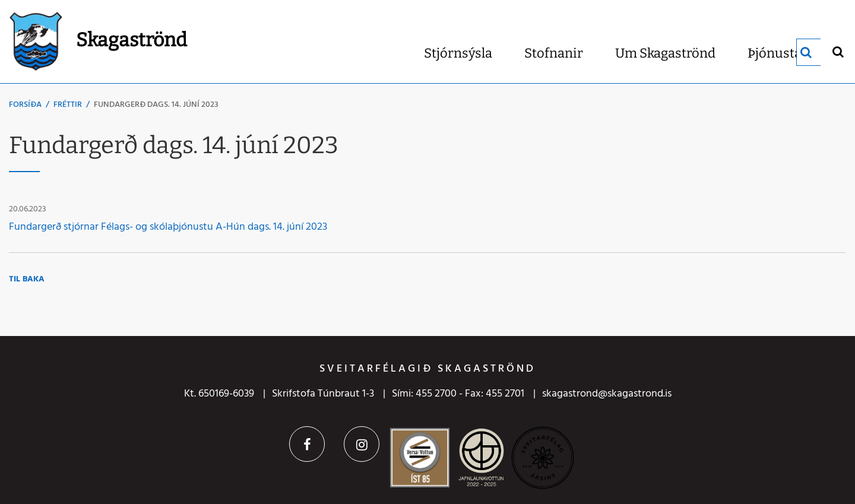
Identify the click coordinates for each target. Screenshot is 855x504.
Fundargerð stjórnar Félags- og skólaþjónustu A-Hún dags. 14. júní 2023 (168, 227)
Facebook (307, 444)
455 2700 (436, 394)
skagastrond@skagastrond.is (607, 394)
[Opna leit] (837, 51)
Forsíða (25, 105)
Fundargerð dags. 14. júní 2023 (156, 105)
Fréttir (68, 105)
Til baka (27, 279)
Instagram (362, 444)
